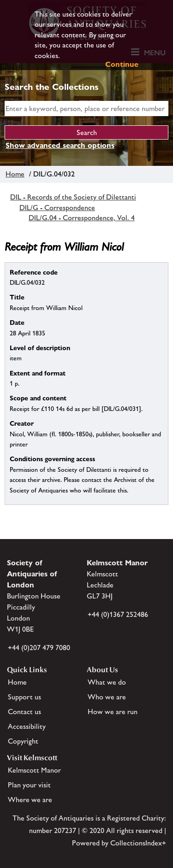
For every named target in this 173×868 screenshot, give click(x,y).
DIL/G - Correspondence (57, 208)
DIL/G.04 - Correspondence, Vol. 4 (82, 218)
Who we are (107, 697)
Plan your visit (29, 785)
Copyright (23, 741)
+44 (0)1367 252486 (118, 614)
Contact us (24, 712)
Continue (122, 64)
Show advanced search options (60, 145)
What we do (107, 682)
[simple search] (86, 108)
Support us (24, 697)
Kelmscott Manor (34, 770)
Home (15, 174)
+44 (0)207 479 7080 (39, 648)
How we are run (113, 712)
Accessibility (27, 726)
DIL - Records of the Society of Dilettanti (73, 197)
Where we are (30, 800)
